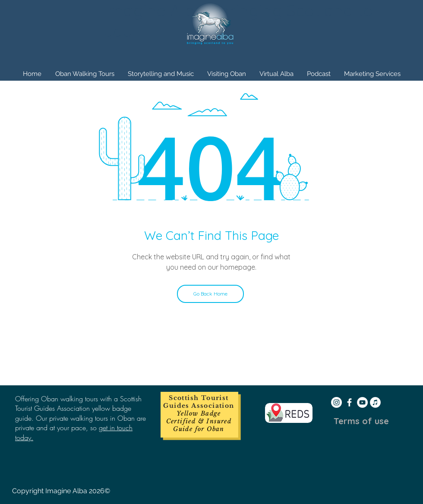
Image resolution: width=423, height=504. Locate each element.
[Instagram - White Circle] (336, 402)
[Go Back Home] (210, 294)
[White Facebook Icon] (349, 402)
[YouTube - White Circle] (362, 402)
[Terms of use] (361, 421)
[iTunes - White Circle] (375, 402)
